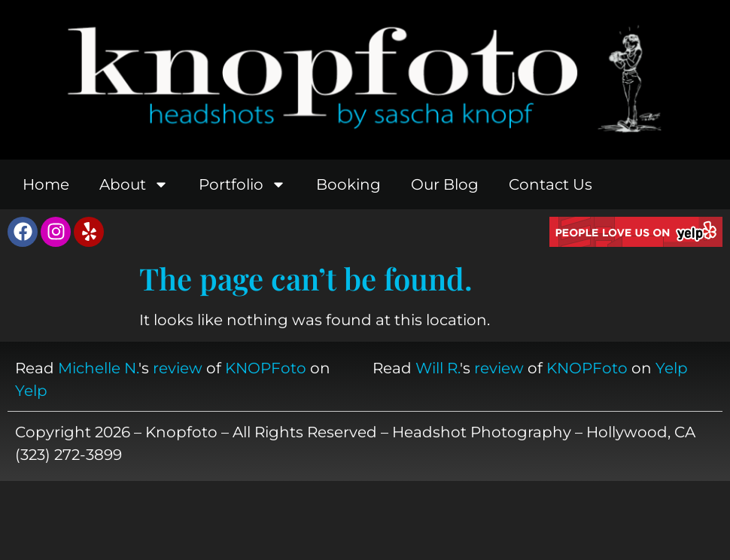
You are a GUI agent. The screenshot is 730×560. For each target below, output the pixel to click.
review (178, 368)
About (134, 184)
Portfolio (242, 184)
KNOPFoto (266, 368)
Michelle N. (98, 368)
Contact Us (551, 184)
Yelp (31, 391)
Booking (348, 184)
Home (46, 184)
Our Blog (445, 184)
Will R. (438, 368)
